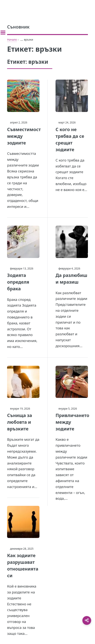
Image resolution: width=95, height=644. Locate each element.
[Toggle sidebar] (3, 33)
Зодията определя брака (18, 282)
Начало (12, 40)
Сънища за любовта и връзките (20, 422)
